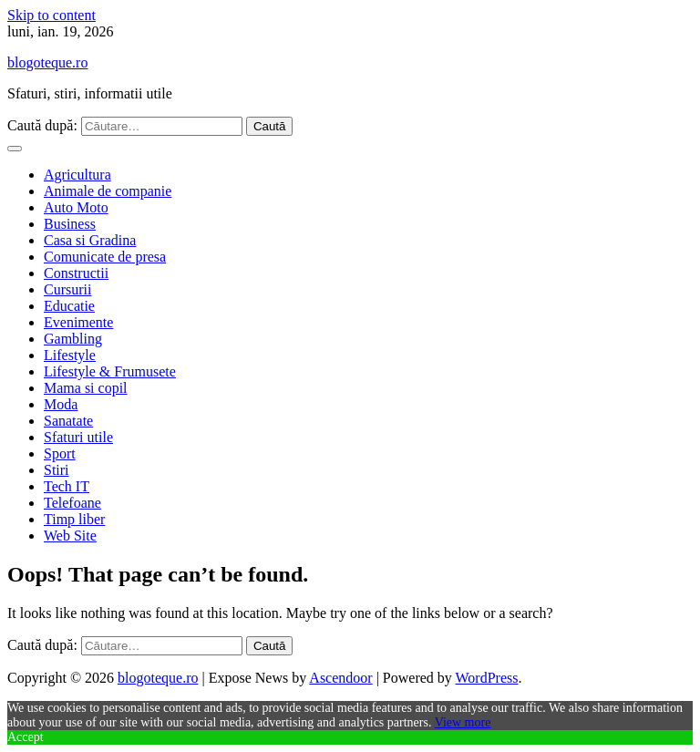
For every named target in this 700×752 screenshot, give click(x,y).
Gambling (73, 339)
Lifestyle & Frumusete (110, 371)
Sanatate (68, 421)
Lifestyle (70, 355)
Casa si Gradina (90, 240)
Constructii (76, 273)
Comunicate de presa (105, 257)
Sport (60, 453)
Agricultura (77, 175)
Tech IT (67, 486)
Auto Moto (76, 207)
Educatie (69, 306)
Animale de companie (108, 191)
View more (463, 722)
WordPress (487, 678)
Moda (61, 404)
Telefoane (72, 503)
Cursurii (67, 289)
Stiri (57, 470)
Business (70, 224)
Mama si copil (86, 388)
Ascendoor (340, 678)
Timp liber (74, 519)
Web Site (70, 536)
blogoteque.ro (47, 62)
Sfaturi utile (78, 437)
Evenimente (78, 322)
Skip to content (51, 15)
